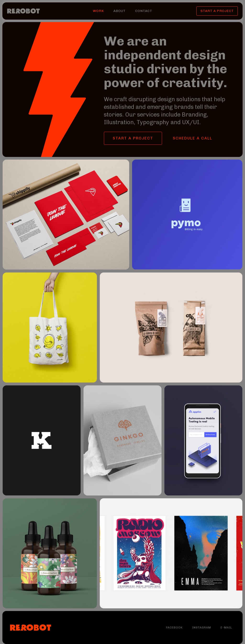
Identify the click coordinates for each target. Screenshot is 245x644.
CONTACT (144, 11)
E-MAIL (226, 627)
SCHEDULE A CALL (192, 138)
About (120, 11)
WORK (98, 11)
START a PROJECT (133, 138)
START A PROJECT (217, 11)
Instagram (202, 627)
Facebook (174, 627)
